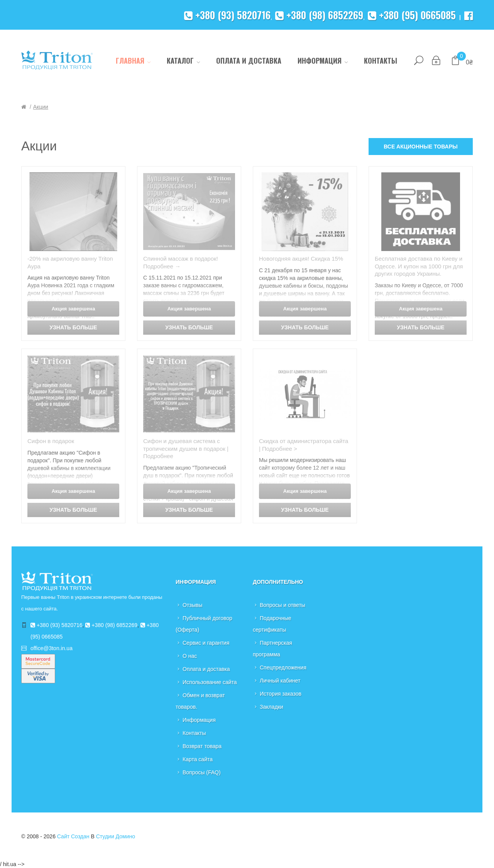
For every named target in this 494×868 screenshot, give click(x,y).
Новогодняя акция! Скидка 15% (301, 259)
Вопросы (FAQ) (202, 772)
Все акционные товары (421, 147)
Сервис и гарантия (206, 643)
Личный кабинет (280, 681)
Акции (41, 107)
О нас (190, 656)
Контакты (194, 733)
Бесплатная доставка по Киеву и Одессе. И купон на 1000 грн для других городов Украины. (419, 266)
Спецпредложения (283, 667)
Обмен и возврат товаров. (200, 701)
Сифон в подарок (51, 441)
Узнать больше (73, 327)
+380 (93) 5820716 (227, 15)
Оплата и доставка (206, 669)
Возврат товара (202, 746)
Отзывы (192, 605)
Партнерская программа (272, 649)
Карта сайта (198, 759)
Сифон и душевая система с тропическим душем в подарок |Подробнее (186, 448)
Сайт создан (73, 836)
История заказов (281, 694)
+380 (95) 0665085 (412, 15)
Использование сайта (210, 682)
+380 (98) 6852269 (319, 15)
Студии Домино (116, 836)
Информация (199, 720)
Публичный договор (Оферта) (204, 624)
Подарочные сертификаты (272, 624)
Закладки (272, 707)
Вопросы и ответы (283, 605)
